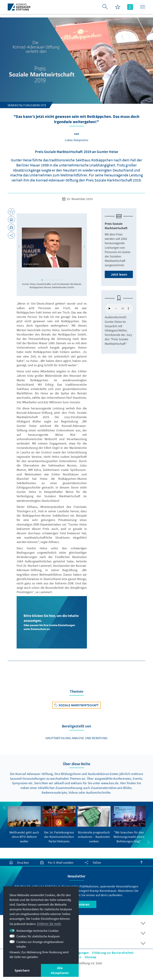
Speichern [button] (22, 970)
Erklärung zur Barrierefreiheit (113, 953)
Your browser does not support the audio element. (119, 308)
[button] (19, 247)
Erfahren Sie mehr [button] (49, 924)
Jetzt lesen (119, 274)
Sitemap (90, 957)
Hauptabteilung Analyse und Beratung (76, 738)
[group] (24, 825)
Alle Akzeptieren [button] (60, 970)
